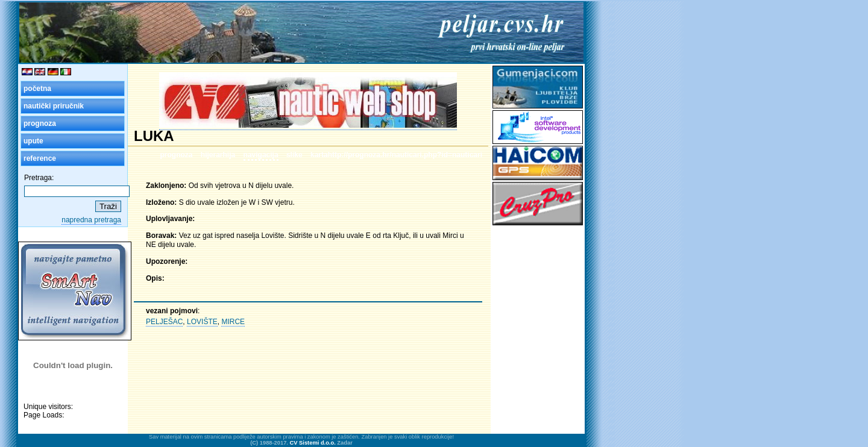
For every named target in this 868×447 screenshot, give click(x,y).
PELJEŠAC (164, 322)
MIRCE (233, 322)
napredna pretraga (91, 220)
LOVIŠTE (202, 322)
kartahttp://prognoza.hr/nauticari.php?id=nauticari (396, 155)
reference (40, 158)
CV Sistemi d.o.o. (313, 443)
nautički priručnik (54, 106)
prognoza (40, 123)
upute (33, 141)
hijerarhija (218, 155)
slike (294, 155)
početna (37, 89)
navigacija (261, 155)
